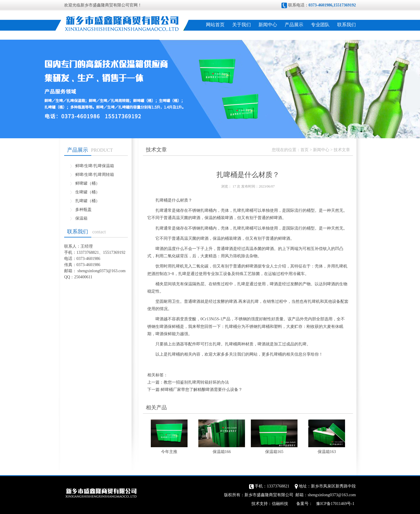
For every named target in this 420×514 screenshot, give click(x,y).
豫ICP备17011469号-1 (335, 504)
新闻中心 (268, 25)
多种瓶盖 (83, 210)
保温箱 (81, 218)
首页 (304, 150)
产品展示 (294, 25)
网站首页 (215, 25)
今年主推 (169, 452)
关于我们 (242, 25)
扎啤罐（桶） (87, 201)
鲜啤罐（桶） (87, 183)
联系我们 (346, 25)
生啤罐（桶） (87, 192)
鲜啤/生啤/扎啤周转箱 (95, 175)
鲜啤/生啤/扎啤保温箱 (95, 166)
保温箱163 (327, 452)
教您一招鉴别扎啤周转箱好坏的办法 (196, 382)
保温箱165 (274, 452)
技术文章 (342, 150)
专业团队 (320, 25)
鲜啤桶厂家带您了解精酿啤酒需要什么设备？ (202, 390)
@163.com (117, 271)
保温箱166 (222, 452)
